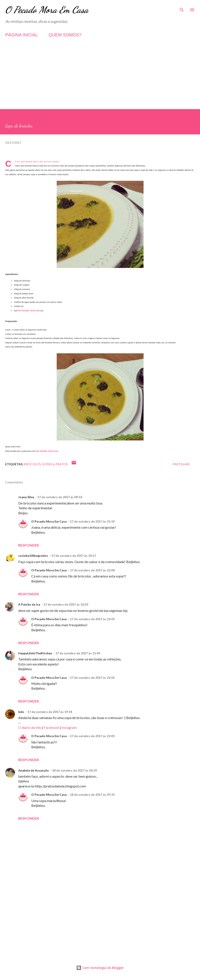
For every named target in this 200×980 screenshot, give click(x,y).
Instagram (69, 727)
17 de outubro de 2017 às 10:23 (66, 604)
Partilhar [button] (181, 464)
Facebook (51, 727)
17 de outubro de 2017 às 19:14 (50, 712)
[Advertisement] (100, 79)
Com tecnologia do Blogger (100, 968)
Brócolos (32, 464)
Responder (29, 545)
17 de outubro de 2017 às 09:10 (60, 497)
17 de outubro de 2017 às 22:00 (92, 570)
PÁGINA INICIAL (21, 35)
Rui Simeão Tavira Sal (29, 311)
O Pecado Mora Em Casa (47, 10)
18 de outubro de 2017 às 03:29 (74, 770)
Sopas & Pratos (55, 464)
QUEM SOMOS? (65, 35)
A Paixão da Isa (29, 604)
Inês (21, 712)
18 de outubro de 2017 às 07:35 (92, 795)
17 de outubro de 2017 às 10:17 (74, 556)
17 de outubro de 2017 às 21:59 (92, 521)
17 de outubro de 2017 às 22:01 (92, 619)
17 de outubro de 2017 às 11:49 (78, 653)
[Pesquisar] (182, 8)
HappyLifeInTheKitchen (35, 653)
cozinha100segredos (33, 556)
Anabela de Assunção (34, 770)
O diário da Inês (30, 727)
